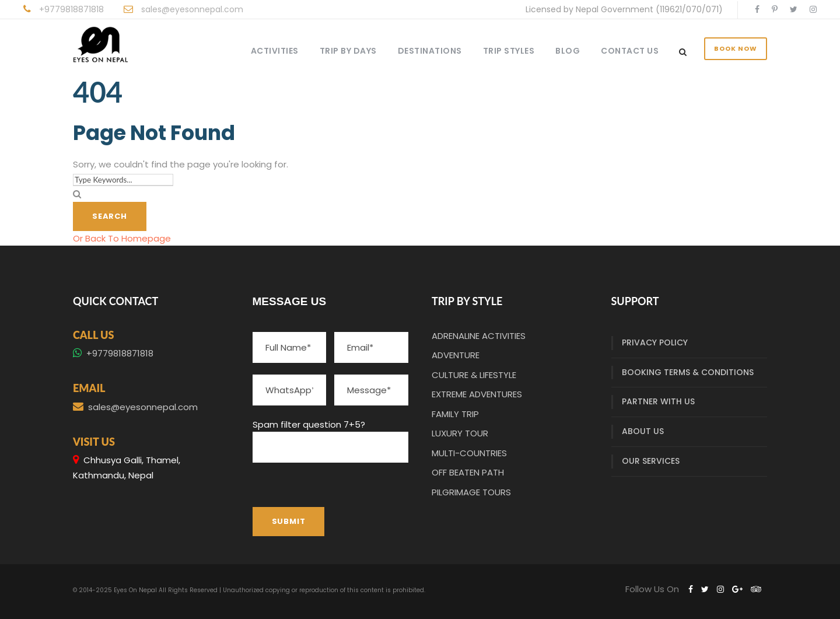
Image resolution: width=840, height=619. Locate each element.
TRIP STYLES (509, 51)
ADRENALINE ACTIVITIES (479, 336)
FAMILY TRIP (455, 414)
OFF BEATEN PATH (468, 472)
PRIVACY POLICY (655, 342)
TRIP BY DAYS (348, 51)
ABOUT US (643, 431)
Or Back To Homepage (122, 238)
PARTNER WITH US (658, 401)
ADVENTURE (456, 355)
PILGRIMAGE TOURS (471, 492)
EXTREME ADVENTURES (477, 394)
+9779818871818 (71, 9)
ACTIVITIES (275, 51)
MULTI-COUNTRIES (469, 453)
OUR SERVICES (651, 461)
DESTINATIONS (430, 51)
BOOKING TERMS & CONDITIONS (688, 372)
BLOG (568, 51)
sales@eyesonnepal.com (192, 9)
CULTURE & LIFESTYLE (474, 375)
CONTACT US (630, 51)
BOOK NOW (736, 48)
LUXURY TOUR (460, 433)
